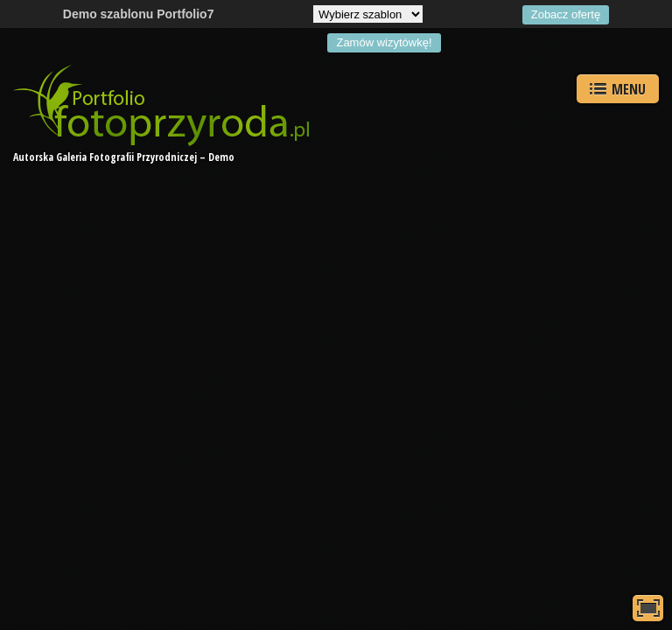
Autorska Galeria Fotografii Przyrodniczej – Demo (124, 157)
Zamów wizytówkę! (384, 42)
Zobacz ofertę (566, 14)
